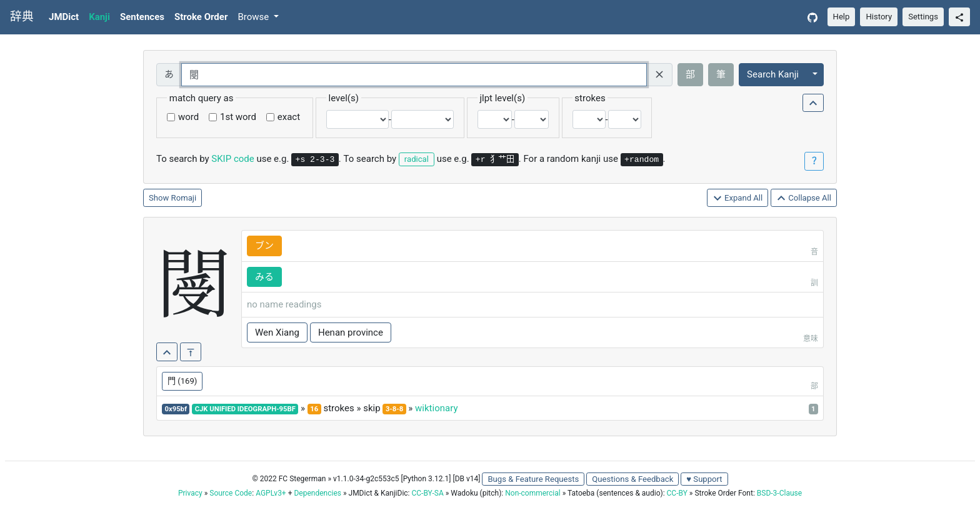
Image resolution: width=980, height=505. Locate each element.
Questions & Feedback (632, 479)
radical (417, 159)
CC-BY (677, 493)
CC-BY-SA (427, 493)
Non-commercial (532, 493)
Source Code (231, 493)
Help (842, 17)
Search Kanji (773, 74)
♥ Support (704, 479)
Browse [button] (254, 17)
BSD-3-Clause (779, 493)
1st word (238, 117)
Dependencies (317, 493)
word (188, 117)
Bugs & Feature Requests (533, 479)
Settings (923, 17)
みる (264, 277)
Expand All (738, 198)
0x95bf (176, 409)
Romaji (184, 198)
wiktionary (436, 408)
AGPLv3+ (271, 493)
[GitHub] (812, 17)
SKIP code (232, 159)
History (879, 17)
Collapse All (804, 198)
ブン (264, 246)
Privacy (190, 493)
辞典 (22, 17)
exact (289, 117)
